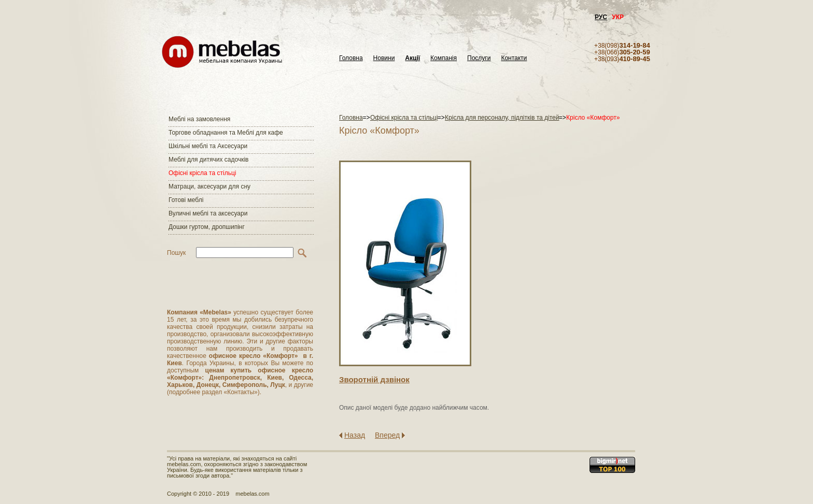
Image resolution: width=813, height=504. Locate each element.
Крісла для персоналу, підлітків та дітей (502, 118)
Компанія (444, 58)
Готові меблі (186, 200)
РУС (601, 17)
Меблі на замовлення (199, 119)
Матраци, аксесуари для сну (209, 186)
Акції (412, 58)
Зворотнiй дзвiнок (374, 379)
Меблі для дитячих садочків (208, 160)
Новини (384, 58)
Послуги (479, 58)
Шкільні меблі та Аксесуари (208, 146)
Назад (355, 435)
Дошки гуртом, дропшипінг (207, 227)
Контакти (514, 58)
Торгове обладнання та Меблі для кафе (226, 133)
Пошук (176, 253)
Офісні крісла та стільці (202, 173)
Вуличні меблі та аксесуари (208, 213)
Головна (351, 58)
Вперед (387, 435)
